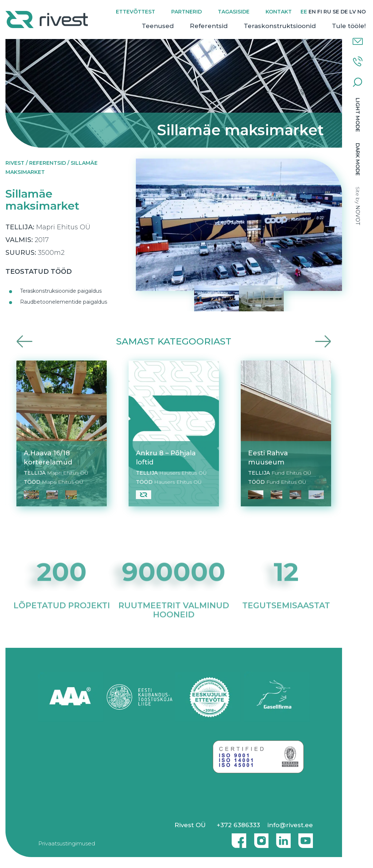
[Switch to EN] (312, 12)
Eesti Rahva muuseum (268, 458)
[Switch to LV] (353, 12)
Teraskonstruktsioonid (280, 26)
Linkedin (282, 838)
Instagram (259, 838)
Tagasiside (234, 12)
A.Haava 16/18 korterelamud (48, 458)
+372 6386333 (238, 825)
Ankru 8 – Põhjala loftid (166, 458)
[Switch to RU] (327, 12)
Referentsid (209, 26)
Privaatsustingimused (67, 843)
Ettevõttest (136, 12)
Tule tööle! (349, 26)
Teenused (158, 26)
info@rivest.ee (290, 825)
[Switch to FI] (320, 12)
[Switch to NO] (362, 12)
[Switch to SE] (336, 12)
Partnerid (186, 12)
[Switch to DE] (344, 12)
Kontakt (279, 12)
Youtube (306, 838)
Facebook (237, 838)
